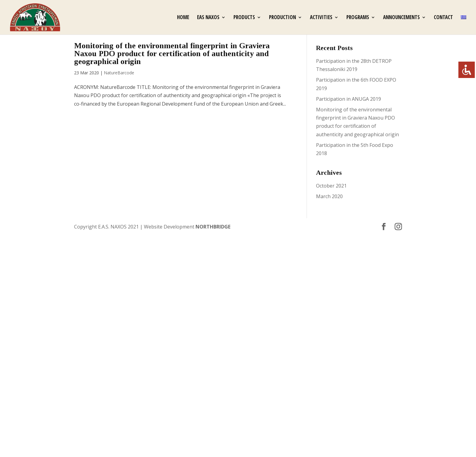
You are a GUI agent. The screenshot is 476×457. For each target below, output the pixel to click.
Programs (358, 18)
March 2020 (329, 196)
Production (282, 18)
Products (244, 18)
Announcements (401, 18)
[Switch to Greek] (464, 25)
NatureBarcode (119, 73)
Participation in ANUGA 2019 (348, 99)
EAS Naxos (208, 18)
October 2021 (331, 186)
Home (183, 18)
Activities (321, 18)
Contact (443, 18)
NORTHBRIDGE (213, 227)
